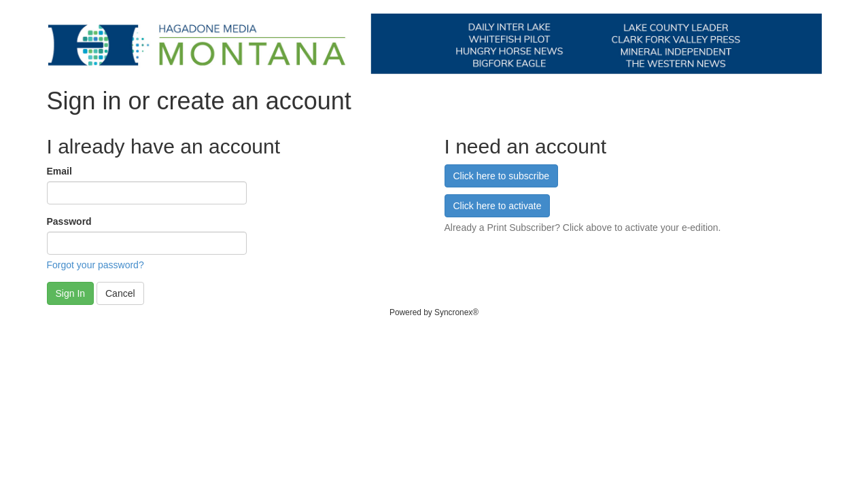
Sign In (71, 293)
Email (59, 171)
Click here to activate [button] (498, 206)
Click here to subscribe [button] (502, 176)
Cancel (120, 293)
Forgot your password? (96, 265)
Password (69, 221)
